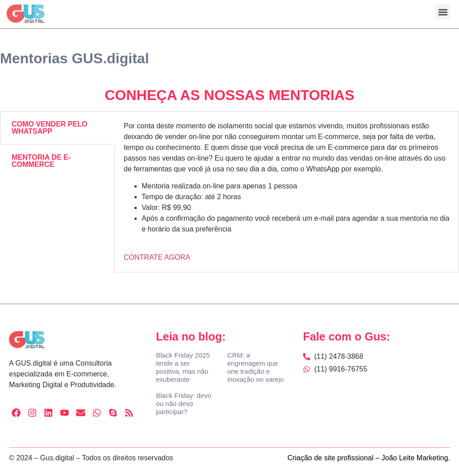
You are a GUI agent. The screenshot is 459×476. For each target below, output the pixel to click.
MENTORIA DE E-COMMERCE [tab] (41, 161)
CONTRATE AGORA (157, 257)
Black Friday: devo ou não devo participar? (184, 404)
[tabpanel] (287, 192)
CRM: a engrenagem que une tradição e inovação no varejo (255, 367)
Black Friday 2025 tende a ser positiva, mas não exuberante (183, 367)
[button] (443, 12)
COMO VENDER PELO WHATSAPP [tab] (50, 128)
